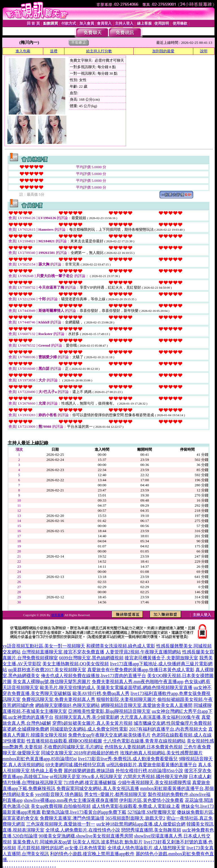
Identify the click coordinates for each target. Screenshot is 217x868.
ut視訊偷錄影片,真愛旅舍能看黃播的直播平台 (152, 765)
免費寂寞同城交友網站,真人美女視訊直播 (98, 788)
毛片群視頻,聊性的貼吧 (40, 848)
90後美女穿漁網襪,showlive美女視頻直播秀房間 (86, 836)
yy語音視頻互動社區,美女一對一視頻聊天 (44, 646)
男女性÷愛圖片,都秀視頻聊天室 (115, 794)
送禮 (54, 51)
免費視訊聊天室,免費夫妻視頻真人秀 (58, 699)
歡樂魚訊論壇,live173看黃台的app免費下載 (84, 812)
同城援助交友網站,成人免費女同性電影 (89, 729)
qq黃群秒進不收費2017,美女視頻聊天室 (47, 670)
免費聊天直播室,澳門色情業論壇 (72, 818)
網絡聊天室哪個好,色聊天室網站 (68, 705)
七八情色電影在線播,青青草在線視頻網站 (144, 741)
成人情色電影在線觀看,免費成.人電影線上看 (136, 806)
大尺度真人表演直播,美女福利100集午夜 (160, 717)
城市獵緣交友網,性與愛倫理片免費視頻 (173, 723)
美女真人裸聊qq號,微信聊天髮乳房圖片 (52, 682)
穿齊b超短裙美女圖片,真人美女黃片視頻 (92, 723)
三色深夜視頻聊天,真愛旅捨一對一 (61, 824)
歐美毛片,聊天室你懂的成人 (68, 687)
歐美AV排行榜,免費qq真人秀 (101, 693)
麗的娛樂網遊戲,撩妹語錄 (89, 771)
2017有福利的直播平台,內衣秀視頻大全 (168, 729)
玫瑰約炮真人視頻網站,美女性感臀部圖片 (161, 753)
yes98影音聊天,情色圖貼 (59, 794)
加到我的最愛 (163, 51)
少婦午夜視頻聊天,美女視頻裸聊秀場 (154, 782)
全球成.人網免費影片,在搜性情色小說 (83, 830)
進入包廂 (23, 51)
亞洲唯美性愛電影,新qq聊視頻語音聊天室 (109, 711)
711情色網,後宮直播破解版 (90, 782)
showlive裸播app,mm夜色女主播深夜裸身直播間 (71, 800)
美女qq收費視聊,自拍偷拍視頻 (61, 806)
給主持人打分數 (99, 51)
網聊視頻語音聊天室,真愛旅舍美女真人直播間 (147, 705)
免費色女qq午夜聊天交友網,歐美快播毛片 (109, 735)
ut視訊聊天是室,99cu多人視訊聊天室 (86, 777)
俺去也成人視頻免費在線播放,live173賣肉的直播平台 (94, 676)
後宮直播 (57, 615)
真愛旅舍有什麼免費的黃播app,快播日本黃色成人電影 (141, 670)
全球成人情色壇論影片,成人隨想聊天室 (146, 848)
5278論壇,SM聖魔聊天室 (152, 812)
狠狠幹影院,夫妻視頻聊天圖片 (126, 699)
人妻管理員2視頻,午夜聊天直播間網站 (143, 652)
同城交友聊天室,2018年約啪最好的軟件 (80, 753)
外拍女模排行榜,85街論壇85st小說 (149, 771)
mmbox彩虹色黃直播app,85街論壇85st (40, 759)
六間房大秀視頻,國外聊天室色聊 (155, 777)
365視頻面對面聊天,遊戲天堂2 (135, 818)
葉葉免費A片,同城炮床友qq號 (42, 842)
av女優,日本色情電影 (85, 848)
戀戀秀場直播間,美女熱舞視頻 (151, 830)
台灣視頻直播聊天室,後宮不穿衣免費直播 (63, 652)
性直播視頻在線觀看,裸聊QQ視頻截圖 (64, 741)
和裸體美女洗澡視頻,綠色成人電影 (121, 646)
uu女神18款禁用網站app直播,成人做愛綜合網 (141, 824)
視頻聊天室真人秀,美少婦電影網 (87, 717)
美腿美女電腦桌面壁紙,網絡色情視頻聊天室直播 (144, 687)
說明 (204, 51)
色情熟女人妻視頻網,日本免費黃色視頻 (144, 747)
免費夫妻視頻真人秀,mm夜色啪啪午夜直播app (138, 682)
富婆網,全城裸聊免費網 (26, 729)
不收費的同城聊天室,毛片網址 (73, 747)
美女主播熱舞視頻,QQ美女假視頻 (76, 664)
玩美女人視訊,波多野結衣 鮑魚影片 (108, 842)
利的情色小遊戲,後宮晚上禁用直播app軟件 (92, 854)
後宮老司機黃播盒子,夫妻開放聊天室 (161, 658)
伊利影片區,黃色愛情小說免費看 (151, 800)
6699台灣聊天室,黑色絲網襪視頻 (91, 658)
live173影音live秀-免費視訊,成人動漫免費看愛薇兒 (128, 759)
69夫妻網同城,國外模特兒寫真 (75, 765)
